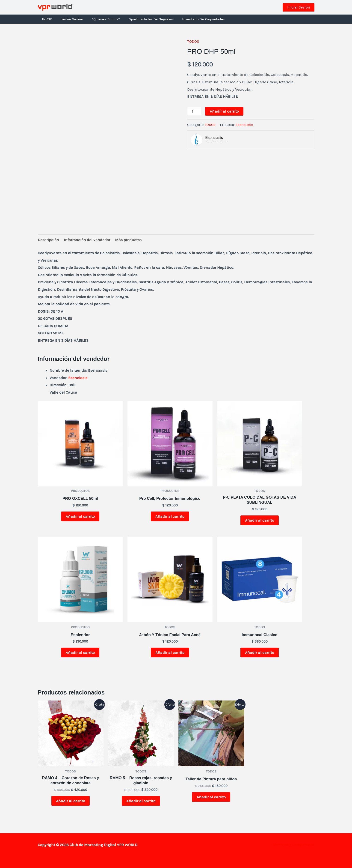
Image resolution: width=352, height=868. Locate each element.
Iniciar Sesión (70, 19)
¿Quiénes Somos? (102, 19)
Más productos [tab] (128, 240)
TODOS (193, 41)
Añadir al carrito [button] (80, 516)
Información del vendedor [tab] (87, 240)
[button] (299, 7)
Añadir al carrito (224, 111)
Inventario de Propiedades (197, 19)
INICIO (46, 19)
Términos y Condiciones (293, 845)
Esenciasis (244, 125)
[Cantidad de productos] (194, 111)
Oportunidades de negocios (146, 19)
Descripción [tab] (48, 240)
